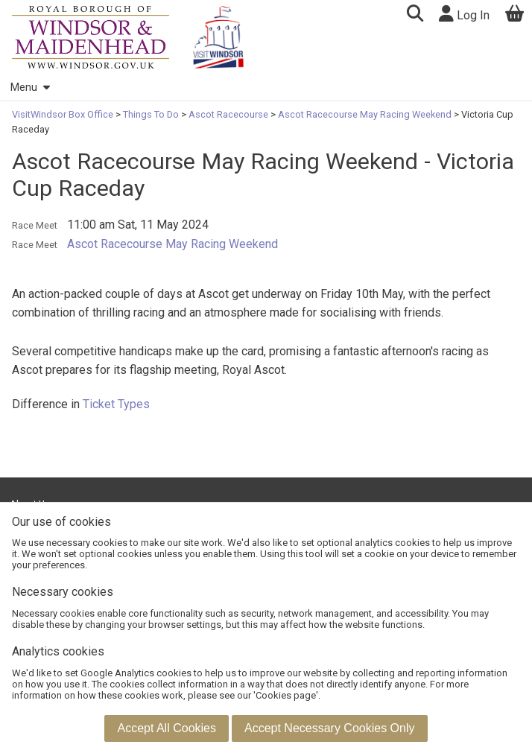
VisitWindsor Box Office (64, 114)
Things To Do (151, 114)
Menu (30, 88)
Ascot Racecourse (228, 114)
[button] (415, 15)
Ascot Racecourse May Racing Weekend (365, 114)
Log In (464, 14)
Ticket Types (116, 404)
